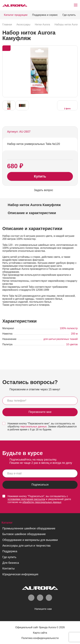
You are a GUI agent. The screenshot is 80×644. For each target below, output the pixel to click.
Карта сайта (40, 633)
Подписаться (40, 485)
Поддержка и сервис (45, 15)
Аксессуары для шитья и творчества (26, 546)
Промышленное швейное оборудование (29, 528)
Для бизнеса (11, 563)
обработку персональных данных (42, 502)
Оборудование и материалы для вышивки (30, 540)
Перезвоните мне (40, 412)
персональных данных (34, 427)
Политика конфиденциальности (40, 638)
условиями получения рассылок (26, 499)
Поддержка (10, 551)
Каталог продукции (16, 15)
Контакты (9, 568)
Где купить (69, 15)
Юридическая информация (20, 574)
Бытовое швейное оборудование (24, 534)
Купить (40, 176)
